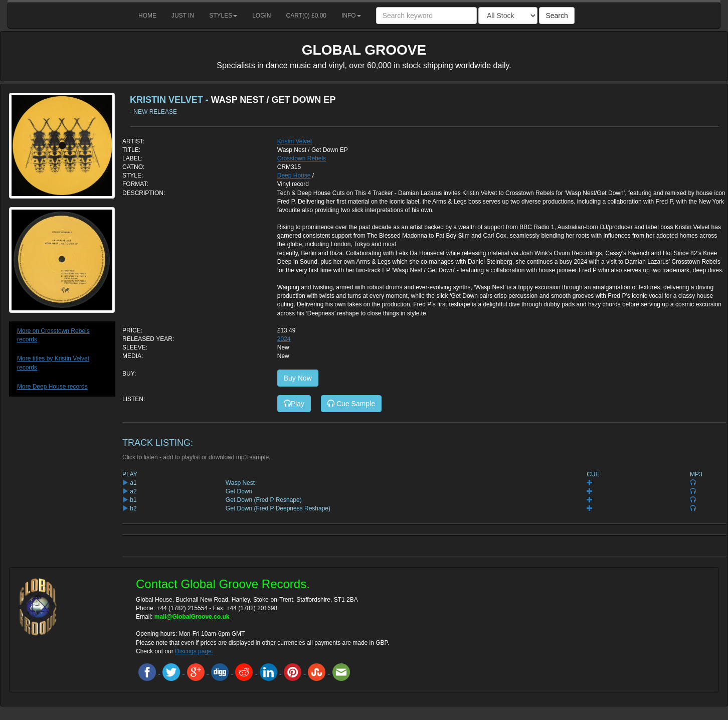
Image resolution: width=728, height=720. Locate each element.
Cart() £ (307, 16)
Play (294, 404)
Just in (183, 16)
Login (261, 16)
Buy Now (298, 378)
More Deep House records (52, 387)
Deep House (294, 175)
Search (557, 16)
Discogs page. (194, 651)
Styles (223, 16)
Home (147, 16)
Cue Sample (351, 404)
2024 (284, 339)
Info (351, 16)
